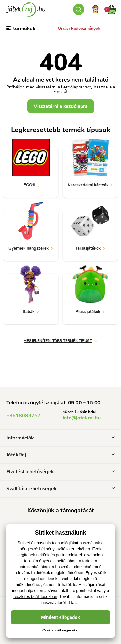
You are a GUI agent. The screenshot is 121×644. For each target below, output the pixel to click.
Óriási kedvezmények (79, 28)
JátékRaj (60, 455)
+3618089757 (24, 416)
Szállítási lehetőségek (60, 489)
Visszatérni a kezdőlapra (61, 106)
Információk (60, 438)
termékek (21, 29)
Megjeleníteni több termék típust (60, 341)
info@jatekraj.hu (82, 418)
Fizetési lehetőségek (60, 472)
